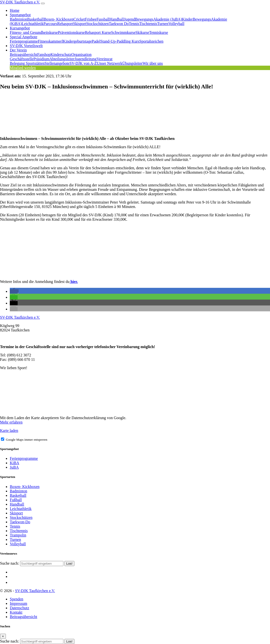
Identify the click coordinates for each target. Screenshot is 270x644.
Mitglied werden (23, 68)
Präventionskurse (71, 32)
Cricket (79, 19)
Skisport (80, 24)
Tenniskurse (158, 32)
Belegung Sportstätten (27, 63)
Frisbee (91, 19)
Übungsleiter (133, 63)
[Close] (3, 636)
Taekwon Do (119, 24)
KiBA (14, 463)
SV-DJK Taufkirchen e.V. (20, 2)
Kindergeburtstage (77, 41)
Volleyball (176, 24)
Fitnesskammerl (50, 41)
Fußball (16, 500)
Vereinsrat (105, 59)
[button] (14, 291)
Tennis (134, 24)
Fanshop (44, 55)
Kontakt (16, 612)
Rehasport (65, 24)
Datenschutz (19, 608)
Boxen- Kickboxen (59, 19)
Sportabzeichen (151, 41)
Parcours (50, 24)
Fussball (103, 19)
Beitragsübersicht (23, 55)
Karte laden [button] (9, 431)
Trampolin (18, 535)
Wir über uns (153, 63)
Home (15, 10)
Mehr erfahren (11, 422)
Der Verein (18, 50)
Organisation (82, 55)
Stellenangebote (57, 63)
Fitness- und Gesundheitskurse (34, 32)
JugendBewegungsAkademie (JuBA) (153, 19)
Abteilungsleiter (62, 59)
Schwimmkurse (123, 32)
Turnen (163, 24)
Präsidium (41, 59)
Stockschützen (97, 24)
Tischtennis (148, 24)
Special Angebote (23, 37)
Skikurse (142, 32)
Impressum (18, 603)
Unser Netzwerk (109, 63)
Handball (117, 19)
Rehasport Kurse (98, 32)
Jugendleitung (86, 59)
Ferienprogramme (24, 41)
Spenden (17, 599)
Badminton (18, 19)
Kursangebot (20, 28)
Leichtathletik (33, 24)
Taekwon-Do (20, 522)
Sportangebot (20, 15)
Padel (96, 41)
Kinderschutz (61, 55)
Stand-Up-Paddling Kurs (120, 41)
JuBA (14, 467)
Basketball (35, 19)
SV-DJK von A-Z (83, 63)
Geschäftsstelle (22, 59)
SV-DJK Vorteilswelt (26, 46)
